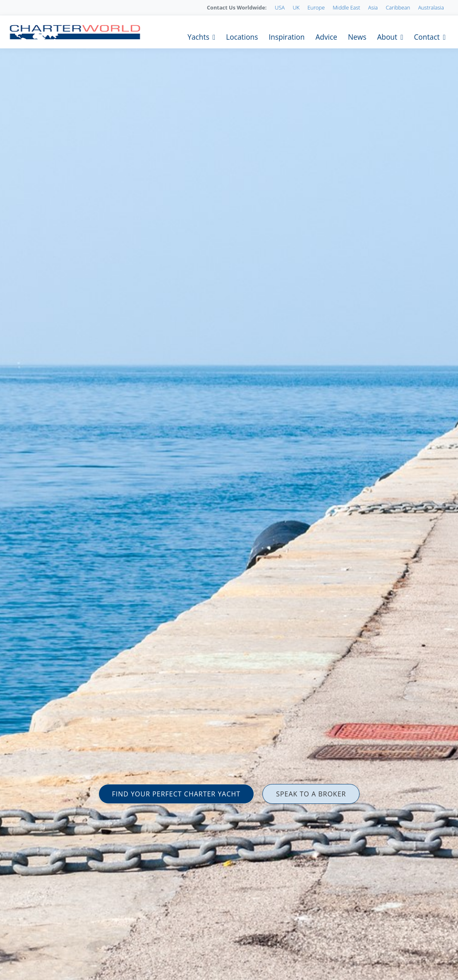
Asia (373, 7)
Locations (242, 37)
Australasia (431, 7)
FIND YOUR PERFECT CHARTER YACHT (176, 794)
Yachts (198, 37)
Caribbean (398, 7)
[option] (229, 490)
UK (296, 7)
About (387, 37)
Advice (326, 37)
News (357, 37)
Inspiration (287, 37)
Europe (316, 7)
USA (280, 7)
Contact (427, 37)
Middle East (346, 7)
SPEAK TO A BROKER (311, 794)
